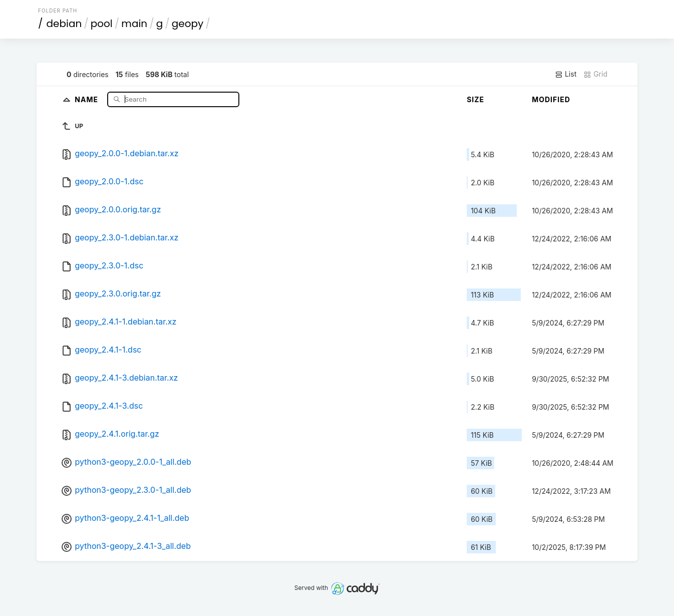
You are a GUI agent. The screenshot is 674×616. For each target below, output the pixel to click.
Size (475, 99)
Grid (595, 74)
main (134, 24)
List (566, 74)
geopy (188, 24)
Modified (551, 99)
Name (87, 99)
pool (102, 24)
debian (64, 24)
